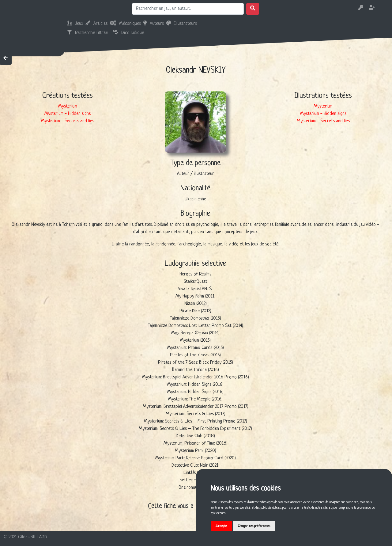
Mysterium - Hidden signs (68, 114)
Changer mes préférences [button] (254, 526)
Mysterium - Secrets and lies (68, 121)
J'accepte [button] (221, 526)
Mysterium (68, 106)
